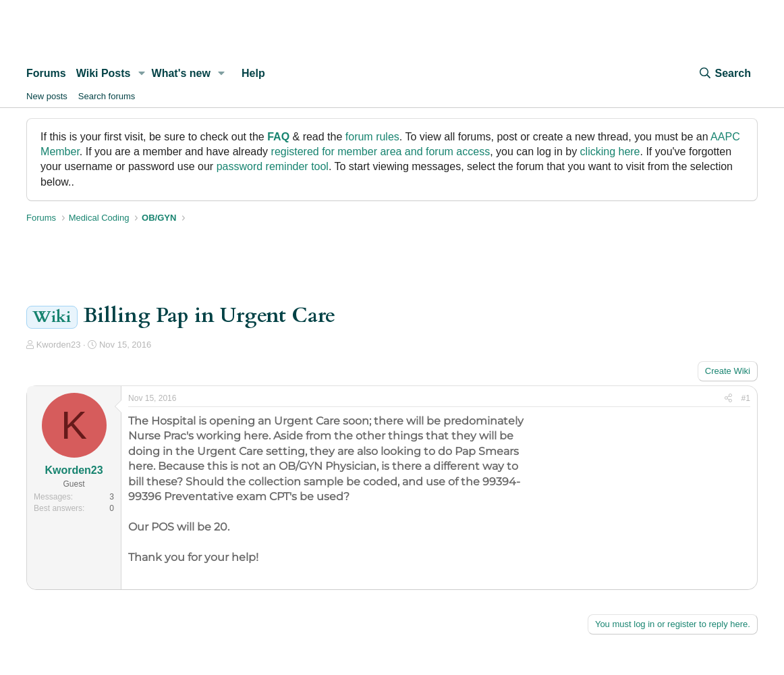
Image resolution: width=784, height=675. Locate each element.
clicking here (610, 152)
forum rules (372, 137)
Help (253, 73)
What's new (181, 73)
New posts (47, 96)
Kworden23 (59, 345)
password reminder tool (273, 166)
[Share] (728, 399)
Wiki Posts (104, 73)
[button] (141, 74)
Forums (46, 73)
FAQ (278, 137)
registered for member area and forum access (381, 152)
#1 (746, 398)
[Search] (725, 74)
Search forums (107, 96)
